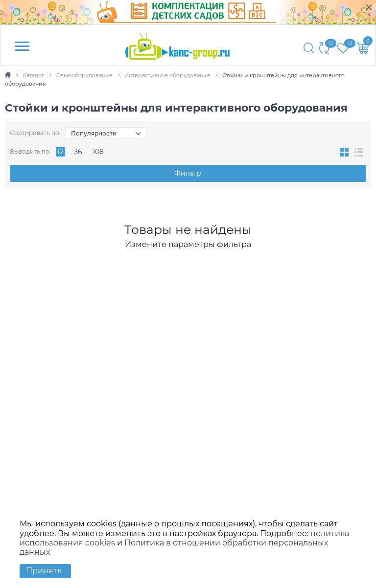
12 (60, 152)
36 (78, 152)
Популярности (94, 133)
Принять (44, 571)
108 (98, 152)
